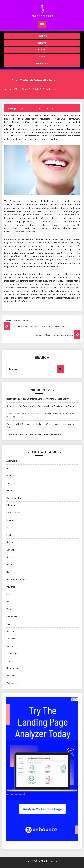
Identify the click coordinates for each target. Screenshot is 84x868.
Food (9, 535)
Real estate (12, 616)
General (42, 43)
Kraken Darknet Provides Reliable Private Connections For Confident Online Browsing (40, 415)
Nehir (12, 108)
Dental (35, 108)
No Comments (48, 108)
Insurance (11, 587)
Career (9, 483)
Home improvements (16, 579)
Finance (10, 528)
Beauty (10, 468)
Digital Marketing (14, 498)
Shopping (42, 36)
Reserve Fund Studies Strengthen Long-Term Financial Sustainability (38, 399)
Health (42, 57)
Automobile (12, 461)
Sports (10, 646)
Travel (9, 661)
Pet (8, 602)
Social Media (12, 639)
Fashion (10, 520)
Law (8, 594)
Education (11, 505)
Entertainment (13, 513)
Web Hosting (12, 683)
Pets (9, 609)
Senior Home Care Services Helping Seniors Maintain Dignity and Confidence (40, 406)
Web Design (12, 676)
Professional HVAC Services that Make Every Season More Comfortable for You (40, 426)
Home (9, 572)
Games (10, 542)
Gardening (11, 550)
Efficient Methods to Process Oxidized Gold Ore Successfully (34, 434)
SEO (8, 624)
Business (42, 50)
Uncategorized (13, 668)
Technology (42, 64)
